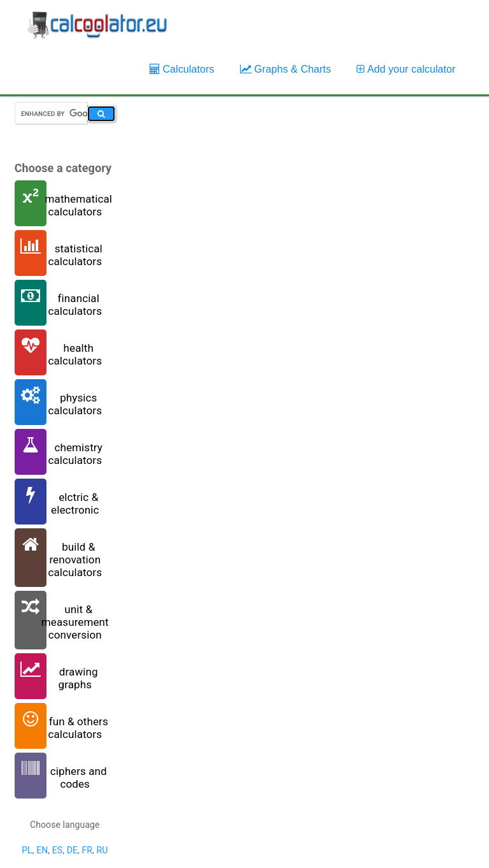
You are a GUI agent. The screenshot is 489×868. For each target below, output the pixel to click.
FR (87, 850)
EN (42, 850)
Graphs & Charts (286, 69)
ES (57, 850)
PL (27, 850)
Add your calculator (406, 69)
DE (72, 850)
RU (102, 850)
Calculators (182, 69)
